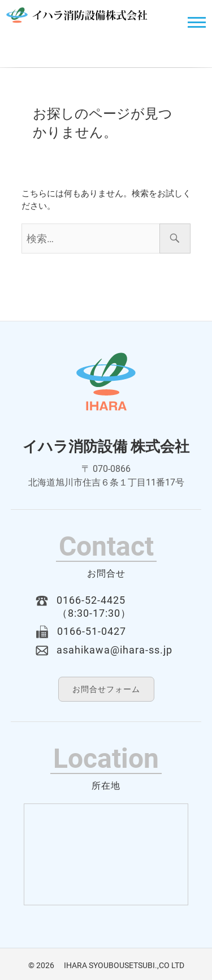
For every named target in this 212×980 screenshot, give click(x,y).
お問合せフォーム (106, 689)
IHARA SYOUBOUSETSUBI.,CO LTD (120, 965)
